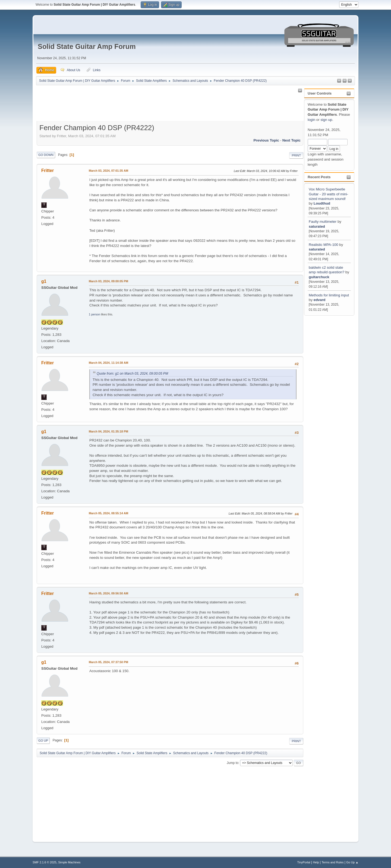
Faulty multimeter (323, 222)
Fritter (48, 170)
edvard (320, 300)
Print (296, 155)
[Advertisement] (327, 399)
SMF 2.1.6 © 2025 (45, 862)
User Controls (320, 93)
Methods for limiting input (329, 295)
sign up (326, 120)
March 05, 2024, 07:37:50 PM (108, 662)
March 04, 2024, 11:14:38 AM (108, 363)
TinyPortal (304, 862)
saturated (317, 226)
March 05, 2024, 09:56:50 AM (108, 593)
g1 (44, 281)
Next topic (291, 140)
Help (316, 862)
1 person (94, 314)
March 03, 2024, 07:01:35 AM (108, 171)
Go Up (43, 741)
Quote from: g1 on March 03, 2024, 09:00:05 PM (132, 374)
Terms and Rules (333, 862)
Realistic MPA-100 (324, 245)
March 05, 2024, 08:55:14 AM (108, 513)
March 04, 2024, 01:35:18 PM (108, 431)
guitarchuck (319, 277)
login (311, 120)
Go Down (46, 155)
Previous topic (266, 140)
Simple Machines (69, 862)
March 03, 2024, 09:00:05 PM (108, 281)
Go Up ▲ (352, 862)
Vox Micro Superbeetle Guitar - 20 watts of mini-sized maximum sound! (328, 194)
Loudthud (322, 203)
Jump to (233, 763)
